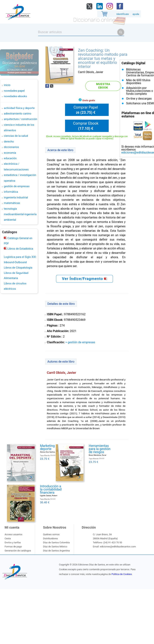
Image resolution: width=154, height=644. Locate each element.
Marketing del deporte (50, 447)
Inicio (7, 85)
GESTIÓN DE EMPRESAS (17, 186)
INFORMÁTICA (11, 192)
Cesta (8, 538)
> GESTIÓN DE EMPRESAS (80, 342)
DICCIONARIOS (11, 147)
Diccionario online (94, 20)
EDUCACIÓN (10, 158)
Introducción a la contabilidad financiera (51, 489)
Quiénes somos (51, 534)
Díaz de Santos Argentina (56, 551)
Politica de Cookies (122, 574)
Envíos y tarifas (13, 542)
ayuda (136, 14)
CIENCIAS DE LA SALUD (16, 136)
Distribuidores (50, 538)
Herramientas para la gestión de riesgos (100, 449)
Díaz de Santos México (55, 547)
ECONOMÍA (10, 153)
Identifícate (123, 14)
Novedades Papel (14, 91)
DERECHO (9, 142)
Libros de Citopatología (18, 268)
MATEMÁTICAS (12, 203)
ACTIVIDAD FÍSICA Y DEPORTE (19, 108)
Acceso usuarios (13, 534)
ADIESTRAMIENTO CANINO (18, 114)
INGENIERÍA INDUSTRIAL (16, 197)
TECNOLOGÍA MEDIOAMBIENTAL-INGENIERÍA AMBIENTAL (20, 214)
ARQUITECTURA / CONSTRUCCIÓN (21, 119)
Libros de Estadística (20, 249)
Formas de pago (13, 547)
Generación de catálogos (18, 551)
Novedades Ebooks (15, 96)
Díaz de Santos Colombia (56, 542)
